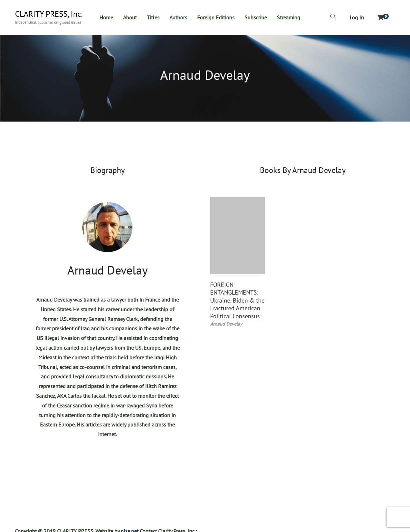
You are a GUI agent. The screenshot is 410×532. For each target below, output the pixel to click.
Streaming (289, 17)
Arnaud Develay (108, 270)
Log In (357, 17)
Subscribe (256, 17)
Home (106, 17)
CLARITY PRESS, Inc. (49, 14)
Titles (153, 17)
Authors (178, 17)
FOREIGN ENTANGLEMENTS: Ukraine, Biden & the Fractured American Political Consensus (237, 300)
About (130, 17)
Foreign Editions (216, 17)
